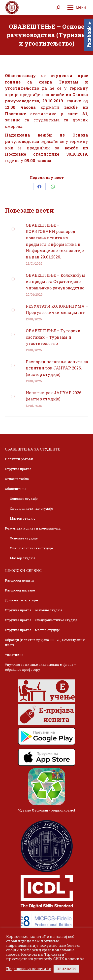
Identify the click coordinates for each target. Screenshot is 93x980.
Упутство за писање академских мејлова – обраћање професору (41, 667)
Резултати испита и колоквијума (33, 528)
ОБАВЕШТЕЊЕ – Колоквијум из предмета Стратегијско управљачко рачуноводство (55, 281)
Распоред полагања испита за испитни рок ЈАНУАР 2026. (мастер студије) (57, 368)
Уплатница (14, 655)
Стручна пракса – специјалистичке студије (41, 620)
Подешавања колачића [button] (29, 969)
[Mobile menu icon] (77, 7)
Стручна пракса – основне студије (34, 610)
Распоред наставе (20, 590)
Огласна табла (17, 479)
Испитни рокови (19, 459)
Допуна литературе (21, 600)
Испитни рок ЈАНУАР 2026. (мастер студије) (54, 396)
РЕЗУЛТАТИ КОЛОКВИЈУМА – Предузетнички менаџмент (57, 309)
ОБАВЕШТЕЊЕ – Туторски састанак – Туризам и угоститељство (53, 337)
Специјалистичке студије (31, 508)
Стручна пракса (18, 469)
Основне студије (24, 499)
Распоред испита (19, 580)
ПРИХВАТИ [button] (66, 969)
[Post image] (13, 229)
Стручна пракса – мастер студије (32, 630)
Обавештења (16, 489)
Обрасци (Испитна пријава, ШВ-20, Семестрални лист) (45, 642)
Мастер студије (23, 518)
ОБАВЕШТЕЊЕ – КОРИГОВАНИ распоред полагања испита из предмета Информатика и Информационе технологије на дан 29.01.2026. (55, 241)
